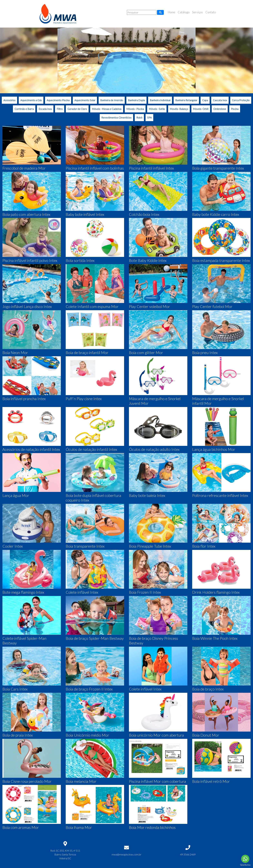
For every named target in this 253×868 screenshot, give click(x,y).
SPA (149, 117)
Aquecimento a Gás (31, 100)
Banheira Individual (160, 100)
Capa (205, 100)
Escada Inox (45, 109)
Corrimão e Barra (24, 109)
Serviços (197, 12)
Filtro (60, 109)
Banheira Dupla (136, 100)
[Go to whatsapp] (245, 859)
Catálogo (184, 12)
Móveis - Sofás (157, 109)
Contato (211, 12)
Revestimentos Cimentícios (116, 117)
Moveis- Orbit (201, 109)
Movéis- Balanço (179, 109)
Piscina (235, 109)
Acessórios (9, 100)
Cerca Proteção (241, 100)
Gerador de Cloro (77, 109)
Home (171, 12)
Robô (139, 117)
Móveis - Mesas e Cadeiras (107, 109)
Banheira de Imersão (112, 100)
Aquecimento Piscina (58, 100)
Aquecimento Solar (85, 100)
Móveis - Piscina (135, 109)
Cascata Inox (220, 100)
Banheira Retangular (186, 100)
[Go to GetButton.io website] (245, 865)
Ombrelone (220, 109)
